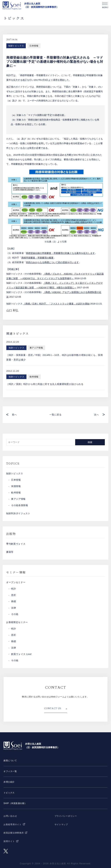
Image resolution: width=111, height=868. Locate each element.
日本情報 (34, 46)
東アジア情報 (18, 499)
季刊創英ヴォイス (16, 544)
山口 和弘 (12, 310)
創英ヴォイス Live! (21, 654)
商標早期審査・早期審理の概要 (37, 258)
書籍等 (10, 552)
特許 (13, 589)
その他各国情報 (20, 505)
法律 (13, 608)
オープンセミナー (16, 582)
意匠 (13, 595)
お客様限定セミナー (17, 622)
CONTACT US (53, 708)
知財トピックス (16, 46)
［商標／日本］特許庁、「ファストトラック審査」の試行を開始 (56, 304)
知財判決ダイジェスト (18, 513)
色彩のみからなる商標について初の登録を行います (52, 262)
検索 (90, 442)
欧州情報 (16, 493)
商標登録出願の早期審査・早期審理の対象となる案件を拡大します (60, 253)
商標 (13, 601)
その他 (15, 614)
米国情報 (16, 486)
